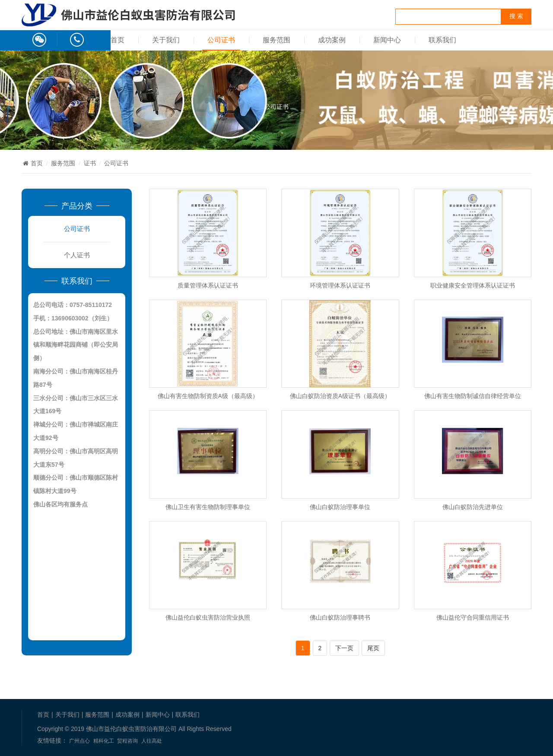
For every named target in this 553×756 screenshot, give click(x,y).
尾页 (373, 648)
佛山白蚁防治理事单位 (340, 507)
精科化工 (104, 741)
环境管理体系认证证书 (340, 285)
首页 (118, 40)
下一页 (344, 648)
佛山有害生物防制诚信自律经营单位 (473, 396)
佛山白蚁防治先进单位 (473, 507)
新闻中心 (387, 40)
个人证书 (77, 255)
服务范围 (276, 40)
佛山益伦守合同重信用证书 (473, 617)
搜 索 (516, 16)
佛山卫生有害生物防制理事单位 (208, 507)
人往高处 (152, 741)
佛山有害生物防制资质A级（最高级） (208, 396)
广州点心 (79, 741)
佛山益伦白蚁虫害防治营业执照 (208, 617)
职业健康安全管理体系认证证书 (473, 285)
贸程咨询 (127, 741)
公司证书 (221, 40)
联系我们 (442, 40)
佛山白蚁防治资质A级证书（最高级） (340, 396)
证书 (90, 163)
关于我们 (166, 40)
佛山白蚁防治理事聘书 (340, 617)
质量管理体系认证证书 (208, 285)
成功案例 (332, 40)
